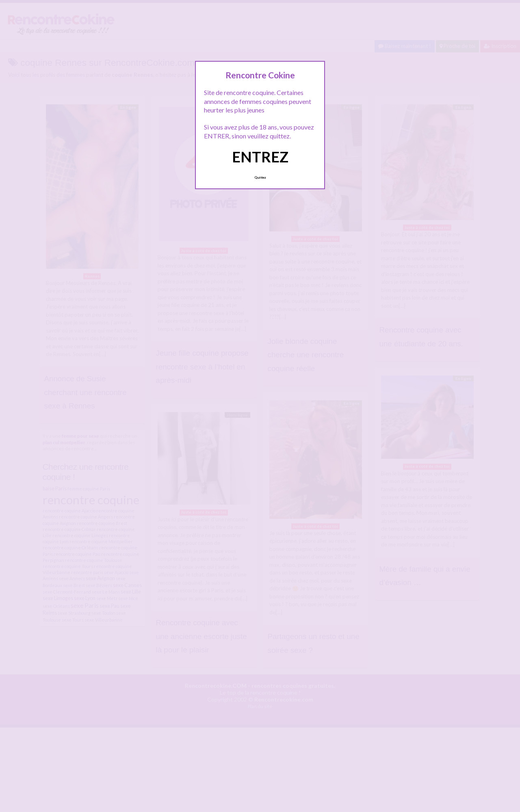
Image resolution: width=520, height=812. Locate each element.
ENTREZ (260, 157)
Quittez (260, 177)
